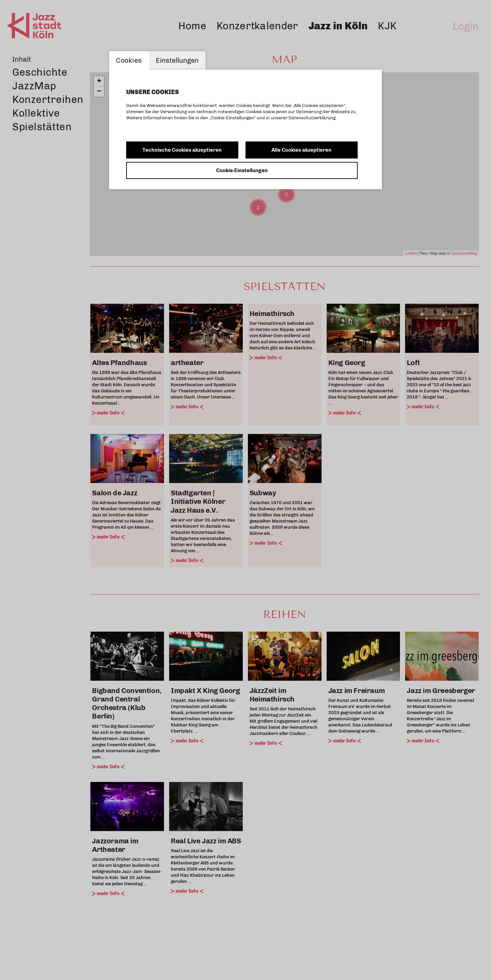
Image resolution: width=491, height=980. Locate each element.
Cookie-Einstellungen (242, 170)
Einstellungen (177, 60)
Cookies (129, 60)
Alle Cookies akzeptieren (301, 150)
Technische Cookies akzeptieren (182, 150)
